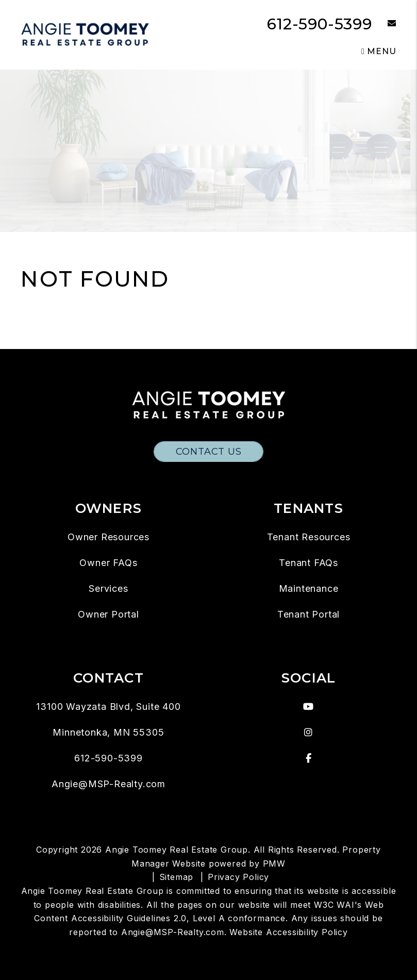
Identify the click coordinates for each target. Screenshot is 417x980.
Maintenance (309, 588)
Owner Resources (109, 537)
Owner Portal (109, 614)
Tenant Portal (308, 614)
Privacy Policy (238, 877)
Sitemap (177, 877)
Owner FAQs (108, 563)
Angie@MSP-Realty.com (109, 784)
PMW (274, 863)
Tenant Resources (309, 537)
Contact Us (209, 452)
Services (108, 588)
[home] (85, 34)
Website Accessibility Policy (288, 932)
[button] (384, 24)
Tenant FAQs (308, 563)
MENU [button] (379, 51)
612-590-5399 (320, 24)
